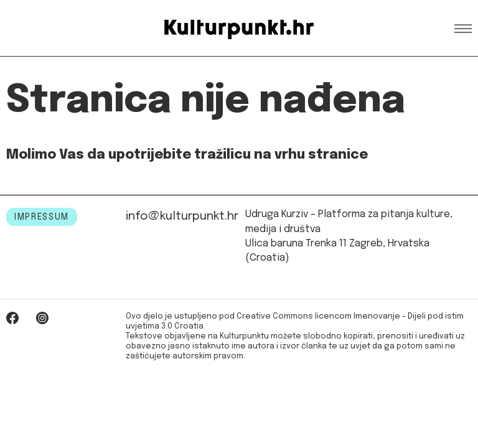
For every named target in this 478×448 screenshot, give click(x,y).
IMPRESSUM (42, 217)
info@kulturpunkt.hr (182, 216)
